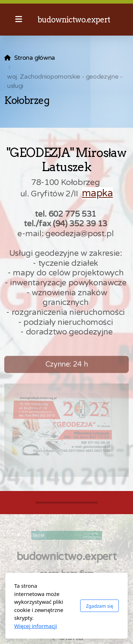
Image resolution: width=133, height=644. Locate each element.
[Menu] (18, 20)
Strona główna (35, 58)
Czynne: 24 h (67, 366)
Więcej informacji (36, 626)
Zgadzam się (99, 606)
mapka (97, 193)
